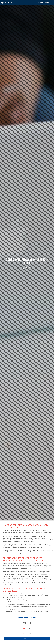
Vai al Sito (27, 638)
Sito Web (28, 634)
